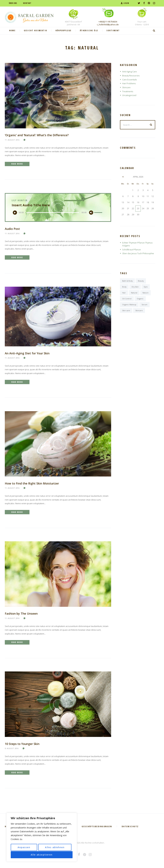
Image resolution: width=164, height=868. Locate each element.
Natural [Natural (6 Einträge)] (134, 293)
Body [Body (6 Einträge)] (124, 287)
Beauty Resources (131, 76)
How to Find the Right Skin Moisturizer (32, 484)
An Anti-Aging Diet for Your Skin (27, 354)
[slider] (53, 213)
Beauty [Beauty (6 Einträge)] (141, 281)
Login (126, 3)
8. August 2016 (12, 749)
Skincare (126, 87)
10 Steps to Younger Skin (22, 744)
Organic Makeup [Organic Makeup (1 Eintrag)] (129, 305)
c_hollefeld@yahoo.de (108, 24)
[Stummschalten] (91, 213)
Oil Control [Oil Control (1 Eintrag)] (127, 299)
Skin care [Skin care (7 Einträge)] (126, 311)
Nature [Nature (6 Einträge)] (146, 293)
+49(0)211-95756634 (108, 22)
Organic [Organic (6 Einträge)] (140, 299)
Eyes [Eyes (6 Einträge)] (146, 287)
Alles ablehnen (55, 848)
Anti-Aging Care (130, 72)
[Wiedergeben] (15, 213)
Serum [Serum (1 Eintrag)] (144, 305)
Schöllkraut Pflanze (132, 250)
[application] (58, 213)
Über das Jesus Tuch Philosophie (138, 254)
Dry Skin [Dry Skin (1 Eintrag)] (135, 287)
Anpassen (24, 848)
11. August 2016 (12, 140)
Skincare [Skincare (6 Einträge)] (139, 311)
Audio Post (12, 229)
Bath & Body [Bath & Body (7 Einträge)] (127, 281)
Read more (17, 164)
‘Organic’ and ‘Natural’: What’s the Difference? (37, 135)
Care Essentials (130, 80)
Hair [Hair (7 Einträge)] (124, 293)
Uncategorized (129, 95)
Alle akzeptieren (42, 855)
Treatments (128, 91)
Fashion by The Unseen (21, 614)
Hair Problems (129, 83)
